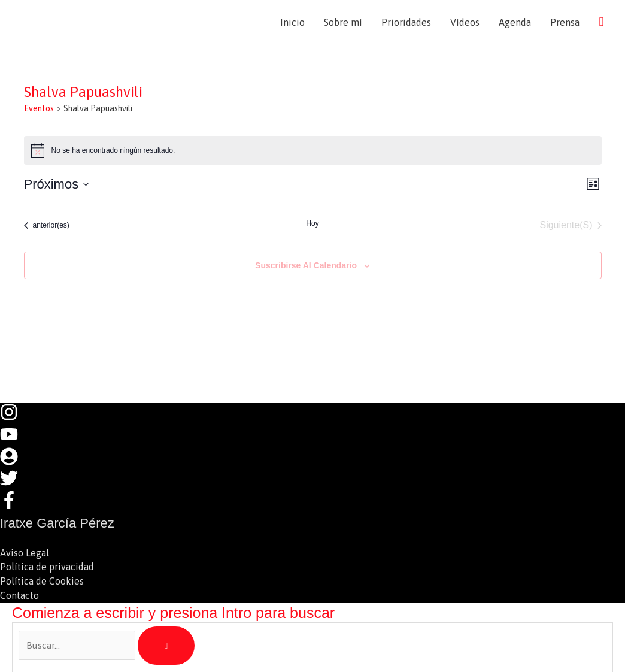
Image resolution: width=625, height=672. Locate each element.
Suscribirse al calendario (306, 265)
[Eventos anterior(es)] (47, 226)
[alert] (313, 151)
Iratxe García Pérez (103, 22)
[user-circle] (15, 461)
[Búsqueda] (166, 645)
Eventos (39, 109)
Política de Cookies (42, 580)
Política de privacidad (47, 566)
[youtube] (15, 440)
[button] (601, 22)
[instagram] (15, 418)
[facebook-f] (12, 504)
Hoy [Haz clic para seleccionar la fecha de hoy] (312, 224)
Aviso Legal (25, 552)
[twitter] (15, 483)
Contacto (19, 595)
